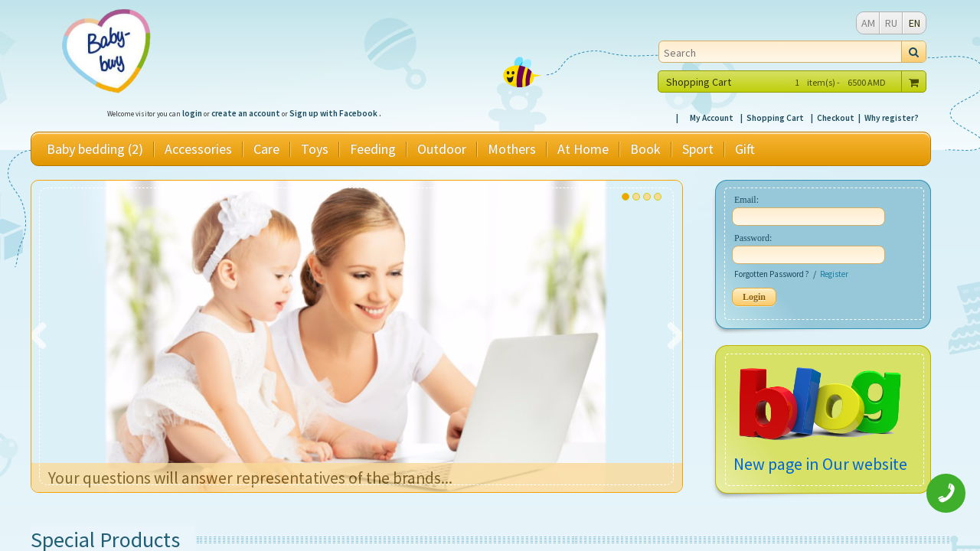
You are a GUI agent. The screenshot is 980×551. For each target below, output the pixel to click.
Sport (698, 149)
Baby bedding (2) (95, 149)
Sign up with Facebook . (335, 113)
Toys (315, 149)
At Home (583, 149)
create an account (246, 113)
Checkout (836, 118)
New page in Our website (820, 464)
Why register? (892, 118)
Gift (745, 149)
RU (891, 23)
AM (868, 23)
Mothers (512, 149)
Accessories (198, 149)
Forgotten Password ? (772, 274)
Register (834, 274)
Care (266, 149)
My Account (712, 118)
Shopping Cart (775, 118)
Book (645, 149)
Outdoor (442, 149)
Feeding (373, 149)
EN (915, 23)
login (192, 113)
